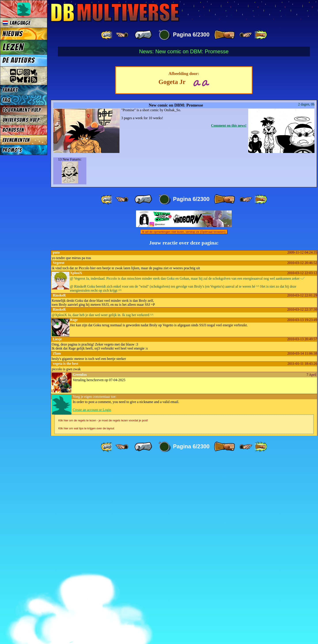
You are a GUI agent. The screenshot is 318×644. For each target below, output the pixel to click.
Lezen (13, 47)
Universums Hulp (21, 120)
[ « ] (143, 35)
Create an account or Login (92, 595)
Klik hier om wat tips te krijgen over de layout (86, 613)
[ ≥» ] (246, 35)
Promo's (12, 150)
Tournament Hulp (22, 110)
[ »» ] (261, 35)
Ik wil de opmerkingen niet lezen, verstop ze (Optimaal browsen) (184, 417)
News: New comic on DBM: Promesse (184, 51)
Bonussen (13, 130)
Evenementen (16, 140)
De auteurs (19, 60)
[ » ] (224, 35)
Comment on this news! (229, 311)
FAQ (6, 100)
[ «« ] (107, 35)
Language (16, 23)
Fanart (10, 90)
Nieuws (12, 34)
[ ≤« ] (122, 35)
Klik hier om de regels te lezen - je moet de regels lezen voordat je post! (103, 605)
